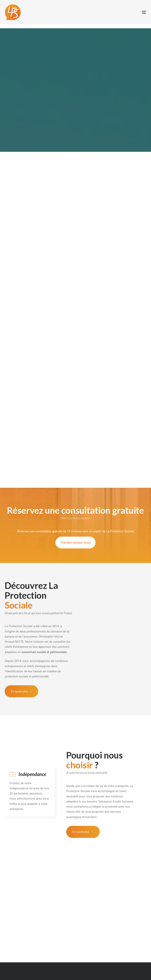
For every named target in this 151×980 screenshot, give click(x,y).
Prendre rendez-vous (75, 543)
